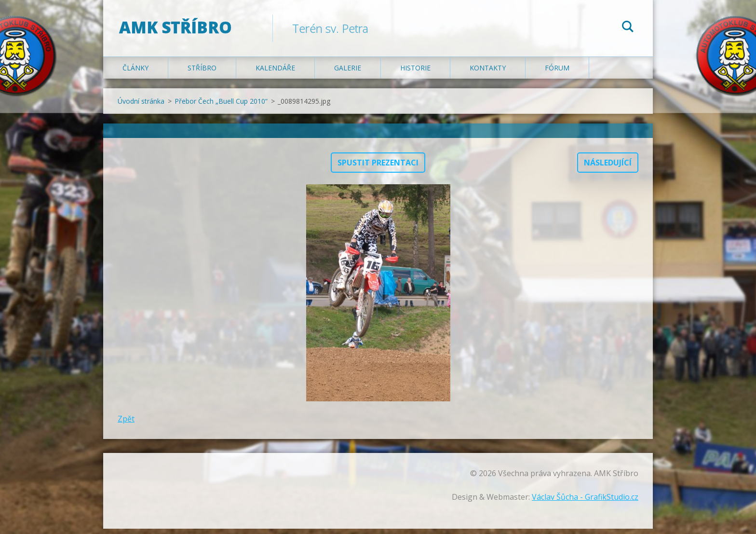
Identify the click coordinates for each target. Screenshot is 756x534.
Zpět (126, 424)
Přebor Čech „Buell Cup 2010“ (221, 106)
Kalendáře (275, 73)
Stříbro (202, 73)
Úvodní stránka (141, 106)
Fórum (557, 73)
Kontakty (488, 73)
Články (135, 73)
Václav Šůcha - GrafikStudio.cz (585, 502)
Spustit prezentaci (378, 168)
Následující (608, 168)
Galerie (348, 73)
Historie (415, 73)
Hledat (628, 28)
